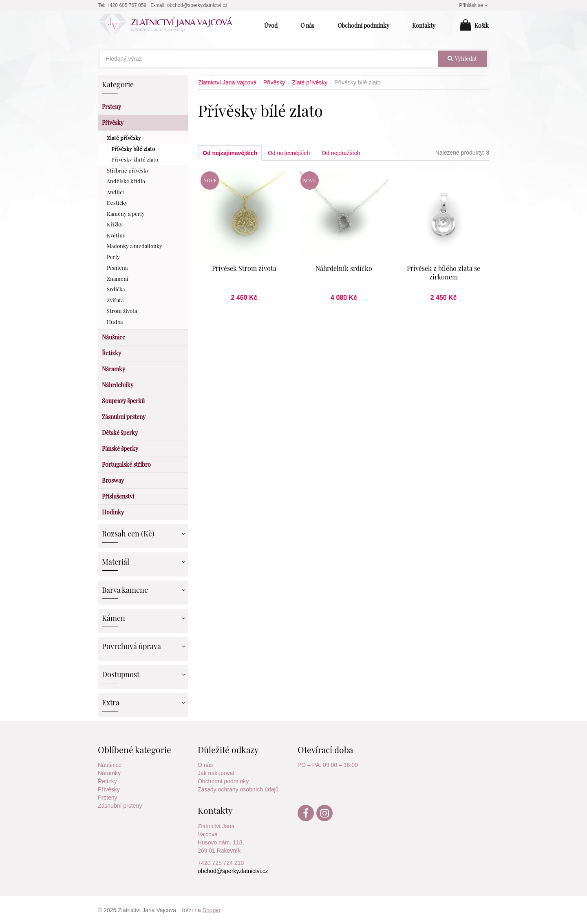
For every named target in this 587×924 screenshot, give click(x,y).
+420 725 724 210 (221, 863)
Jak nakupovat (216, 773)
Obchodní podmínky (223, 781)
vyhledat (462, 59)
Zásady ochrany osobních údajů (238, 789)
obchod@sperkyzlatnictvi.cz (197, 5)
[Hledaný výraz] (269, 59)
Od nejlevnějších (289, 153)
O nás (205, 765)
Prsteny (107, 798)
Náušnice (110, 765)
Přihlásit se (474, 5)
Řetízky (107, 781)
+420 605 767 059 (127, 5)
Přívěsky (109, 789)
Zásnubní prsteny (120, 806)
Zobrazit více (183, 533)
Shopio (212, 910)
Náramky (109, 773)
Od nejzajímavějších (230, 153)
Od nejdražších (341, 153)
